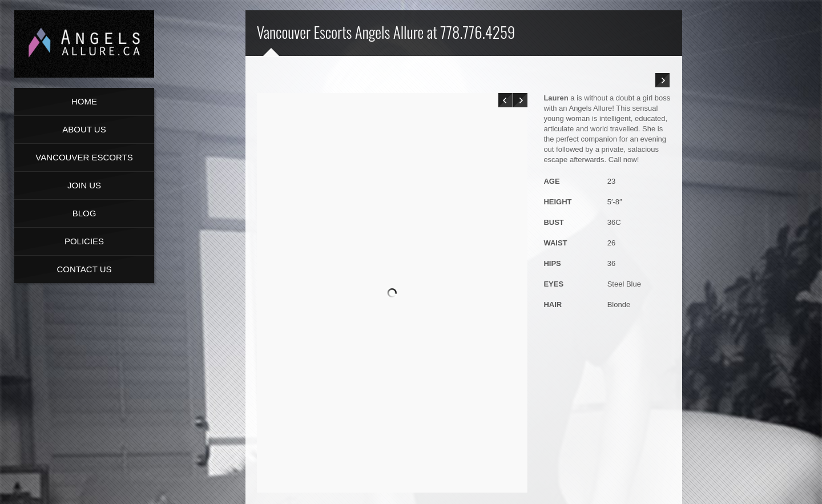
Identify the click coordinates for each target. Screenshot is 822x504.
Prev (505, 100)
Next (520, 100)
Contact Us (84, 269)
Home (84, 101)
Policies (84, 241)
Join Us (84, 185)
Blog (84, 213)
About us (84, 129)
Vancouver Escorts (84, 157)
